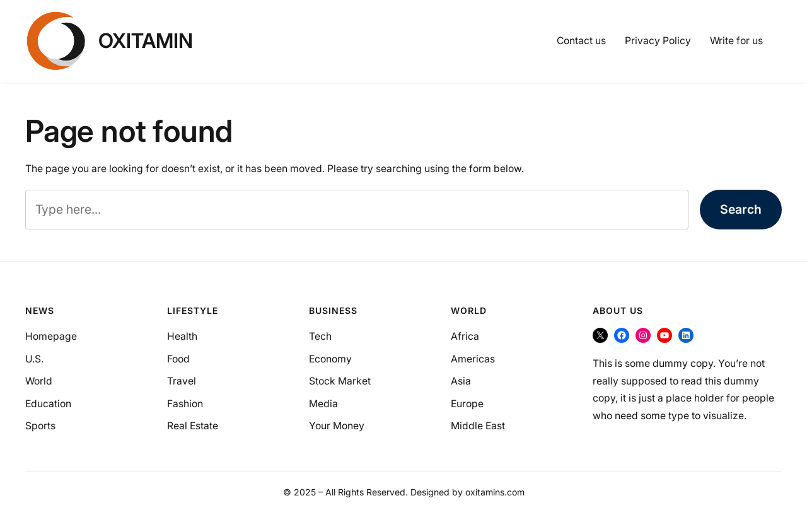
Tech (320, 336)
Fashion (185, 404)
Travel (182, 381)
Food (178, 359)
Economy (330, 359)
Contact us (581, 41)
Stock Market (340, 381)
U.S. (34, 359)
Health (182, 336)
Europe (467, 404)
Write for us (736, 41)
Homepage (51, 336)
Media (323, 404)
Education (48, 404)
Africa (465, 336)
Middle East (478, 426)
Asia (461, 381)
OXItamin (146, 41)
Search (741, 209)
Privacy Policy (658, 41)
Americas (473, 359)
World (39, 381)
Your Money (337, 426)
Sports (40, 426)
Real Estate (193, 426)
